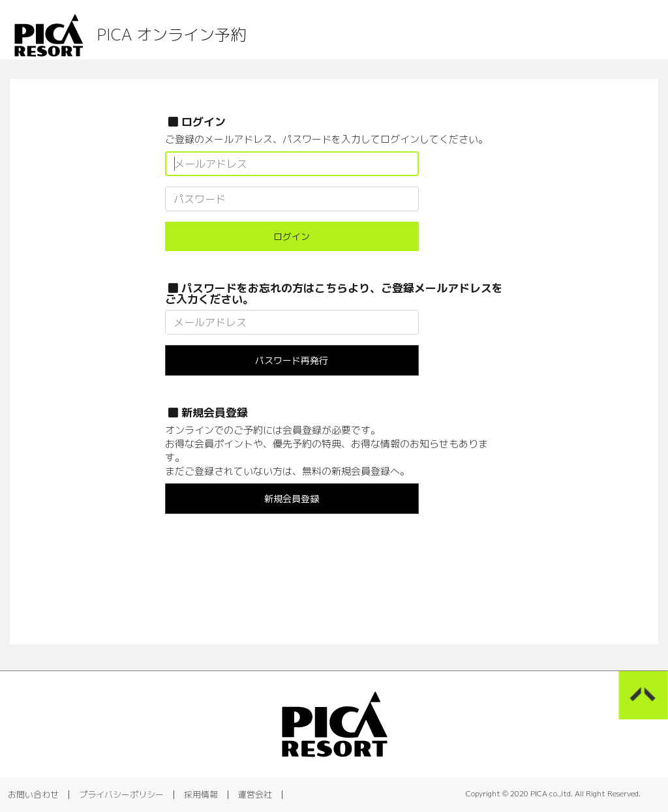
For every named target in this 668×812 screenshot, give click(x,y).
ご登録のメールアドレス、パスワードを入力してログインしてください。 (326, 139)
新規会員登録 (292, 499)
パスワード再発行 (292, 360)
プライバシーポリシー (121, 794)
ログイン (292, 236)
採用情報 (201, 794)
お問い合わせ (33, 794)
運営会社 (255, 794)
